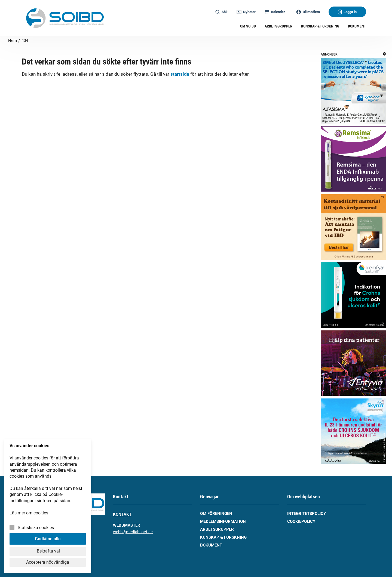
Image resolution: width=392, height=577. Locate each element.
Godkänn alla (48, 539)
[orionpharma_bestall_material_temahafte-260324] (353, 228)
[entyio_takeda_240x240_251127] (353, 364)
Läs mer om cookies (29, 513)
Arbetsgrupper (217, 529)
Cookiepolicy (301, 521)
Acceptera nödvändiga (48, 562)
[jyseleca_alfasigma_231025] (353, 92)
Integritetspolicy (307, 514)
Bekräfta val (48, 551)
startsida (180, 74)
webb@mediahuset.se (133, 532)
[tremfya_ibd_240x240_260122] (353, 296)
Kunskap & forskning (223, 537)
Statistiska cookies (36, 528)
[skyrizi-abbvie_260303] (353, 432)
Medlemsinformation (223, 521)
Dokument (211, 545)
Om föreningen (216, 514)
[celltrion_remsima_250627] (353, 160)
